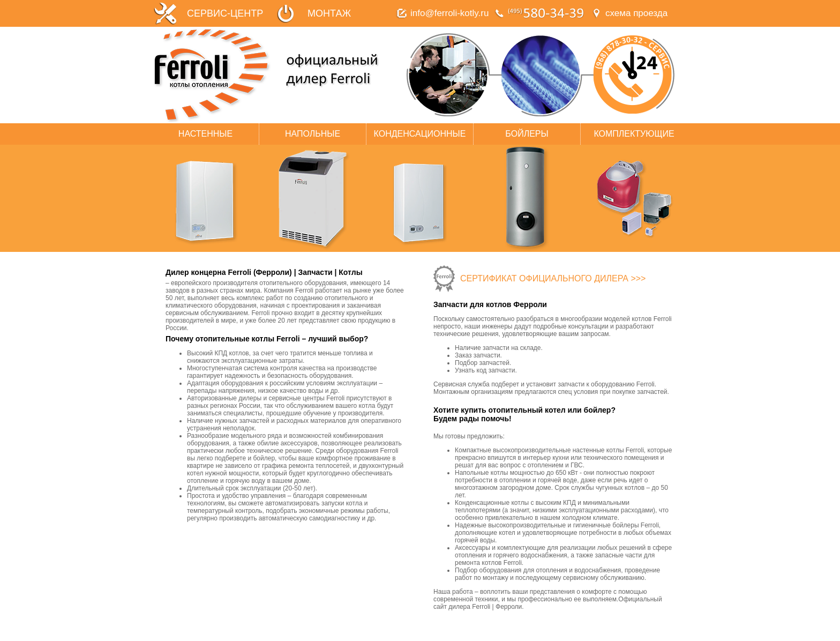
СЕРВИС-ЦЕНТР (225, 13)
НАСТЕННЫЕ (205, 134)
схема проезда (636, 13)
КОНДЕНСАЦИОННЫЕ (420, 134)
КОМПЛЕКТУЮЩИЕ (634, 134)
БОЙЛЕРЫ (527, 134)
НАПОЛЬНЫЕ (313, 134)
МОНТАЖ (329, 13)
